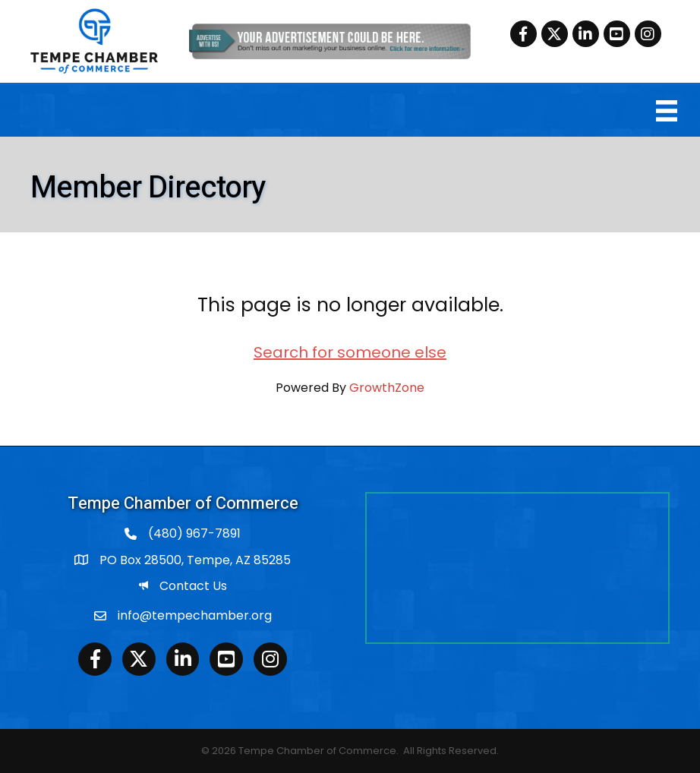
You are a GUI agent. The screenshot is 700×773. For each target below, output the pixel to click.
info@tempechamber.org (195, 615)
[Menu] (667, 111)
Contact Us (193, 586)
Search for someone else (350, 352)
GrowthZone (387, 388)
